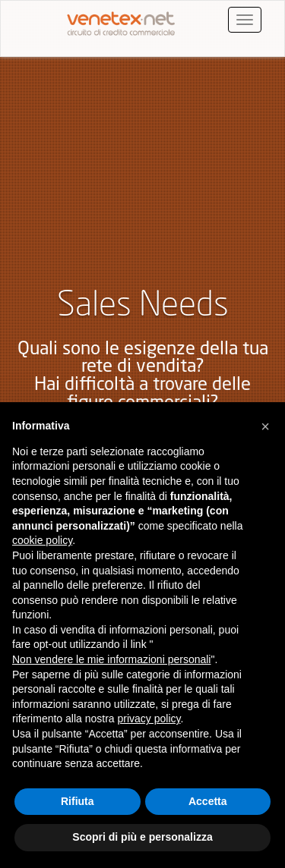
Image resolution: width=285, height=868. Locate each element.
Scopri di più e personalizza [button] (142, 837)
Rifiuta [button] (78, 801)
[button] (265, 426)
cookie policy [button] (42, 540)
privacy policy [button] (149, 719)
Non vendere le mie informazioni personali (111, 659)
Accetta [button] (208, 801)
